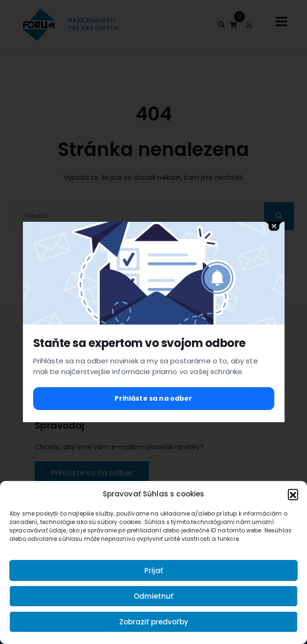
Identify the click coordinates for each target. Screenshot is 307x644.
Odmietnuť (153, 596)
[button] (293, 494)
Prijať (154, 570)
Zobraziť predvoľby (154, 622)
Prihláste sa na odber (153, 398)
